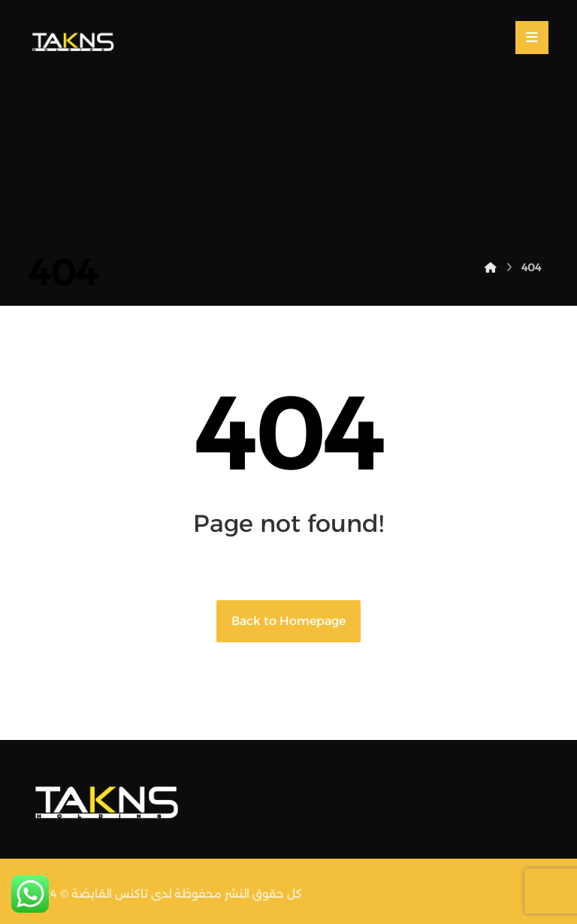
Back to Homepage (288, 621)
